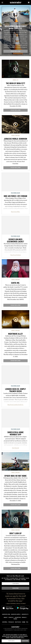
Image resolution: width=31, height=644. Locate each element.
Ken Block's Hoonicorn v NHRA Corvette (15, 27)
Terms (15, 619)
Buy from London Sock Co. (15, 405)
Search (26, 2)
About (5, 617)
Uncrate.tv (25, 614)
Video (14, 80)
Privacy (24, 617)
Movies (18, 135)
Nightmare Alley (15, 334)
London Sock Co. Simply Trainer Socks (15, 390)
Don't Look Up (16, 533)
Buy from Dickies (16, 255)
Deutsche (18, 622)
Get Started (15, 448)
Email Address (2, 639)
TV (18, 80)
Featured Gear (15, 193)
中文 (27, 622)
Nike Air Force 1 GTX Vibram (15, 196)
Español (5, 622)
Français (11, 622)
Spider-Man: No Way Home (15, 476)
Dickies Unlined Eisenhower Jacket (16, 240)
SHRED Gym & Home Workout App (16, 433)
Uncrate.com (6, 614)
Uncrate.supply (16, 614)
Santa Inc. (15, 283)
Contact (11, 617)
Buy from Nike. (15, 212)
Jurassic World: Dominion (15, 139)
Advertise (18, 617)
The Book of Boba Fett (16, 83)
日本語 (23, 622)
